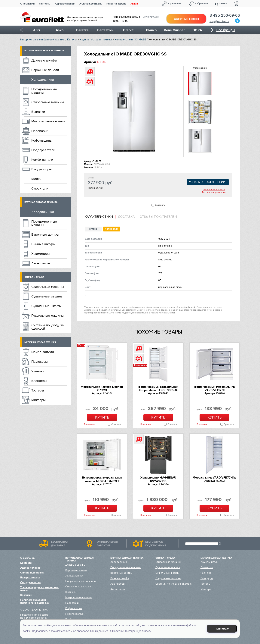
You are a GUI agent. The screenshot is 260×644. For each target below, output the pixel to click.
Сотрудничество (30, 582)
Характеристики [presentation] (99, 217)
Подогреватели (43, 150)
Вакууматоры (41, 169)
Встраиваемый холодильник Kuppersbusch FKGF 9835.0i (158, 388)
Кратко (93, 229)
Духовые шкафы (44, 60)
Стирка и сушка (34, 277)
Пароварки (40, 131)
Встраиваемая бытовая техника (44, 51)
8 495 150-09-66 (225, 15)
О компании (27, 4)
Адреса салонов (65, 4)
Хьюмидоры (41, 254)
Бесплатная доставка (214, 190)
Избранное (201, 3)
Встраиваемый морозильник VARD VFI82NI (215, 388)
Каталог (72, 40)
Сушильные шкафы (46, 306)
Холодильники (124, 40)
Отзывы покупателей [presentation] (158, 217)
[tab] (100, 217)
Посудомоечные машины (44, 91)
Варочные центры (45, 234)
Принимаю (222, 629)
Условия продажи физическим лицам (39, 589)
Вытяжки (38, 112)
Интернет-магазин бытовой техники (42, 40)
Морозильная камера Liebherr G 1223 (102, 388)
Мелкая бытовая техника (40, 342)
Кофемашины (42, 140)
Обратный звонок (186, 19)
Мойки (36, 179)
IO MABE (141, 40)
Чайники (38, 371)
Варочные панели (45, 70)
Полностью (112, 229)
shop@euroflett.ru (219, 21)
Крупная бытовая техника (96, 40)
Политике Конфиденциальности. (132, 631)
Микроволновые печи (48, 121)
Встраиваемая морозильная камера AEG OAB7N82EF (102, 479)
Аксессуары (41, 263)
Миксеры (38, 400)
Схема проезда (151, 17)
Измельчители (43, 352)
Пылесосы (40, 362)
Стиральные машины (48, 102)
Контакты (45, 4)
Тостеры (38, 390)
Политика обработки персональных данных (34, 601)
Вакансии (26, 595)
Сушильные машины (47, 296)
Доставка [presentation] (126, 217)
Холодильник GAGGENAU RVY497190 (158, 479)
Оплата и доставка (90, 4)
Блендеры (39, 381)
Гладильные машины (47, 316)
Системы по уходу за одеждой (47, 327)
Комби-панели (42, 160)
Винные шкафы (43, 244)
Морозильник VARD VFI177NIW (214, 478)
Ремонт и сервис (116, 4)
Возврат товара (30, 578)
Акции (134, 4)
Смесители (40, 188)
